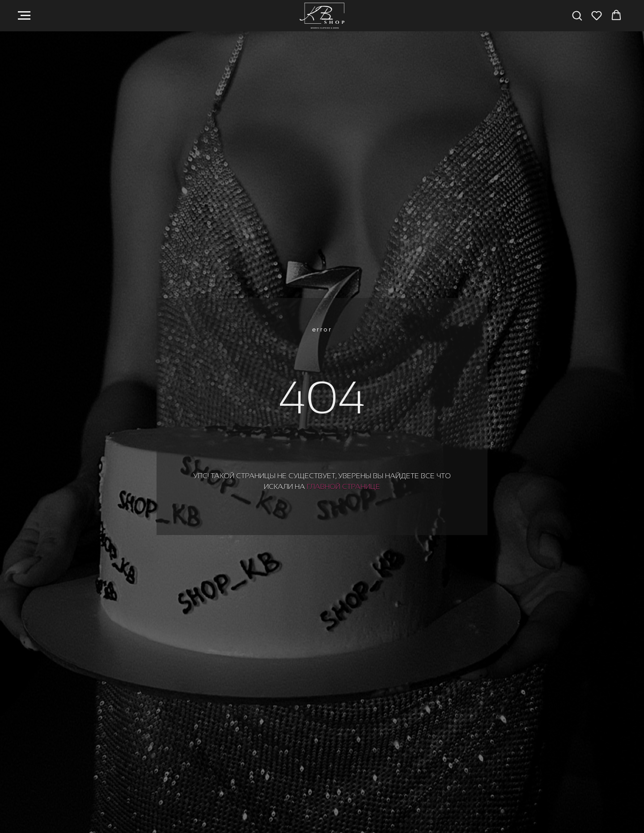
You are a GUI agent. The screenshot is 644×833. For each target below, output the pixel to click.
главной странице (343, 487)
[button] (577, 15)
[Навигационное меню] (24, 16)
